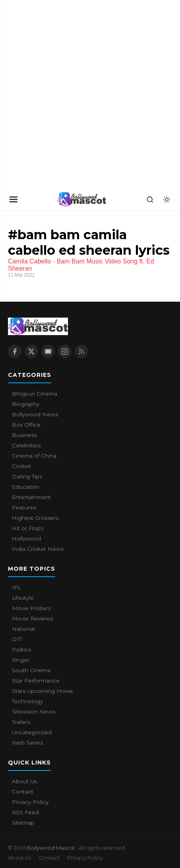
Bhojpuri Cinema (35, 394)
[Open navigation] (14, 199)
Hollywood (26, 538)
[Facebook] (15, 351)
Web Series (27, 743)
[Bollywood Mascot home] (82, 199)
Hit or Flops (28, 528)
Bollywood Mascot (52, 848)
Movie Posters (31, 608)
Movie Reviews (32, 618)
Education (26, 487)
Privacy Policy (30, 802)
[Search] (150, 199)
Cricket (21, 466)
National (23, 629)
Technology (27, 701)
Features (24, 507)
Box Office (26, 425)
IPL (16, 587)
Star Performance (36, 681)
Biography (26, 404)
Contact (23, 792)
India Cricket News (38, 549)
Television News (34, 712)
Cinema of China (34, 456)
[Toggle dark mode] (166, 199)
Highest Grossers (35, 518)
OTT (17, 639)
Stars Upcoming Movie (43, 691)
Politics (21, 650)
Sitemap (23, 823)
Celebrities (26, 445)
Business (24, 435)
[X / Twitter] (31, 351)
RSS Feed (25, 812)
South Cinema (31, 670)
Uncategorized (32, 732)
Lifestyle (23, 598)
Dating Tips (27, 476)
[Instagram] (65, 351)
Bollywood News (35, 414)
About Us (24, 781)
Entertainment (31, 497)
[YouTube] (48, 351)
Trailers (21, 722)
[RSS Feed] (81, 351)
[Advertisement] (90, 94)
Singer (21, 660)
